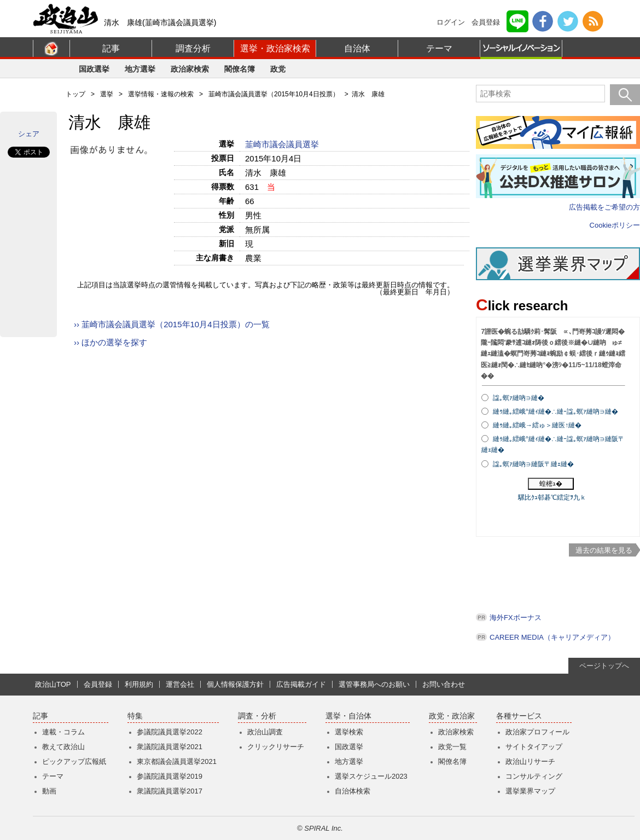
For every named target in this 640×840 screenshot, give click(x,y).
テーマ (439, 48)
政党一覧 (452, 747)
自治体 (357, 48)
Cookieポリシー (615, 225)
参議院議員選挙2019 (170, 776)
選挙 (107, 94)
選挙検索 (349, 732)
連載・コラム (63, 732)
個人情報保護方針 (235, 684)
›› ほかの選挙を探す (110, 342)
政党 (278, 69)
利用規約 (139, 684)
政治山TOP (53, 684)
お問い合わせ (444, 684)
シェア (29, 134)
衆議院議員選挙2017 (170, 791)
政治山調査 (265, 732)
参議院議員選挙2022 (170, 732)
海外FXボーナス (516, 618)
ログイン (451, 22)
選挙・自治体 (348, 716)
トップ (75, 94)
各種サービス (519, 716)
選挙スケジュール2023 (371, 776)
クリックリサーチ (276, 747)
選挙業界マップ (530, 791)
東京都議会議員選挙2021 (177, 761)
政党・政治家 (452, 716)
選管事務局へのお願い (374, 684)
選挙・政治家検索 (275, 48)
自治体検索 (353, 791)
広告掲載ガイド (301, 684)
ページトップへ (604, 666)
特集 (135, 716)
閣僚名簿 (240, 69)
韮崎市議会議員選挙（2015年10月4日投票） (274, 94)
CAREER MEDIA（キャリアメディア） (552, 637)
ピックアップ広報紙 (74, 761)
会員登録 (486, 22)
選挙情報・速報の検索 (161, 94)
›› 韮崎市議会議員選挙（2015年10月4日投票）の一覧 (172, 324)
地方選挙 (140, 69)
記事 (111, 48)
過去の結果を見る (604, 550)
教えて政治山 (63, 747)
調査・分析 (257, 716)
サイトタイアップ (534, 747)
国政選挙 (94, 69)
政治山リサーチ (530, 761)
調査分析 (193, 48)
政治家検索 (190, 69)
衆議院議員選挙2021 (170, 747)
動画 (49, 791)
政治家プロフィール (537, 732)
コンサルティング (534, 776)
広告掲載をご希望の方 (604, 207)
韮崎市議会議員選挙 (283, 144)
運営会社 (180, 684)
